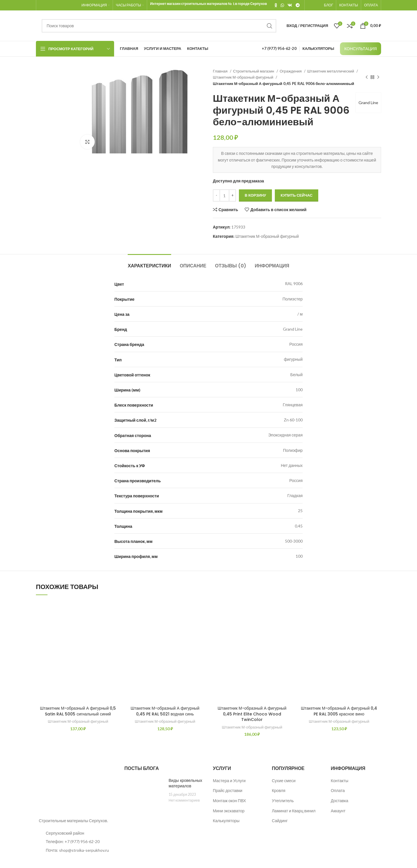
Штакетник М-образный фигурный (244, 77)
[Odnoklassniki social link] (276, 5)
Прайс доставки (228, 790)
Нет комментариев (184, 800)
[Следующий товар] (378, 77)
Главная (221, 71)
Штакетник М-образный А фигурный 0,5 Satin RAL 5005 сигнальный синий (78, 711)
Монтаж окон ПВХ (229, 801)
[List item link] (76, 842)
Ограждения (291, 71)
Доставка (339, 801)
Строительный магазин (254, 71)
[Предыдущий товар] (367, 77)
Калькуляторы (226, 821)
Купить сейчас (297, 195)
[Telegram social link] (298, 5)
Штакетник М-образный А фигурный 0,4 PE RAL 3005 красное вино (339, 711)
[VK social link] (290, 5)
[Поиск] (159, 26)
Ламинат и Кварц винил (294, 811)
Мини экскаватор (229, 811)
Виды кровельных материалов (185, 783)
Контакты (339, 781)
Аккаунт (338, 811)
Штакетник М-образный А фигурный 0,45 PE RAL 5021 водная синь (165, 711)
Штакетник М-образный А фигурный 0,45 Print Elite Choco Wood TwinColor (252, 714)
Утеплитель (283, 801)
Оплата (338, 790)
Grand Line (368, 103)
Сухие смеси (284, 781)
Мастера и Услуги (229, 781)
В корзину (255, 195)
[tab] (149, 263)
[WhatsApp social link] (282, 5)
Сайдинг (280, 821)
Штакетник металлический (331, 71)
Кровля (279, 790)
